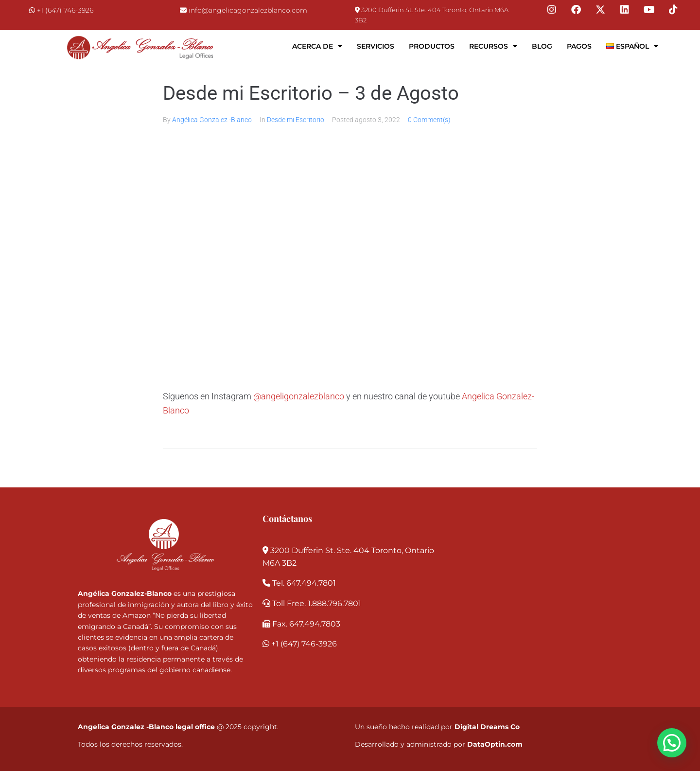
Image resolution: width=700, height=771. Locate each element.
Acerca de (317, 46)
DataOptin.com (495, 744)
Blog (542, 46)
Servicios (376, 46)
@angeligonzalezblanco (299, 396)
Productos (432, 46)
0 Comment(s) (429, 120)
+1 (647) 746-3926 (65, 10)
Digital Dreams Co (487, 727)
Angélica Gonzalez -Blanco (212, 120)
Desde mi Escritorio (296, 120)
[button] (672, 743)
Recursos (493, 46)
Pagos (579, 46)
